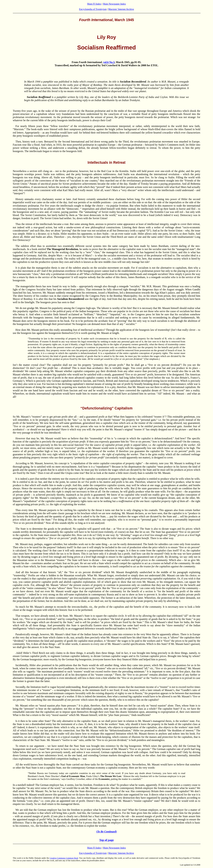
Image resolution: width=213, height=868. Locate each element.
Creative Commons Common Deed (64, 858)
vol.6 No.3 (109, 62)
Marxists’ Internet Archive (121, 9)
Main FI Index (94, 4)
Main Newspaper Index (114, 4)
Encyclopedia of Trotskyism (93, 9)
